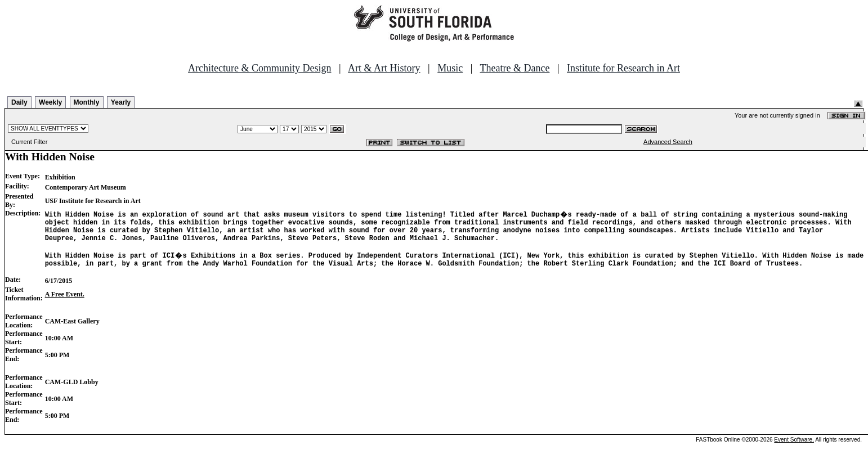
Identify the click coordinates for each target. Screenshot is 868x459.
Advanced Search (668, 142)
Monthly (87, 102)
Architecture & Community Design (259, 68)
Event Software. (794, 450)
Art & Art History (384, 68)
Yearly (121, 102)
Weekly (50, 102)
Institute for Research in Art (623, 68)
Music (450, 68)
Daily (19, 102)
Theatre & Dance (514, 68)
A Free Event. (65, 304)
